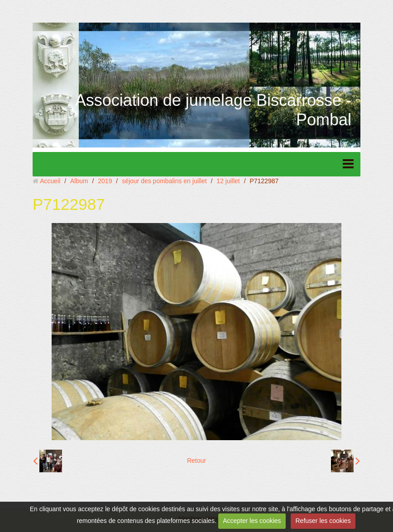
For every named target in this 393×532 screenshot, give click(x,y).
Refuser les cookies (323, 521)
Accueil (50, 181)
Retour (196, 461)
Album (79, 181)
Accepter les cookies (252, 521)
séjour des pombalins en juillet (164, 181)
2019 (105, 181)
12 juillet (228, 181)
